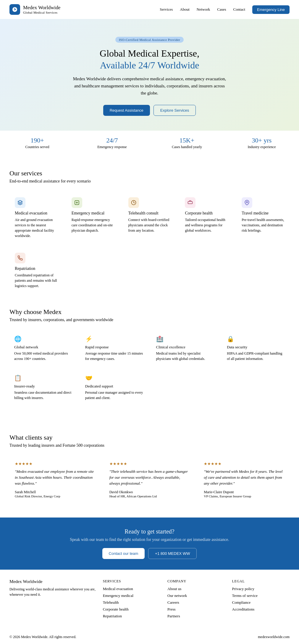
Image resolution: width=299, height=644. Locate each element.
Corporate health (116, 609)
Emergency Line (271, 10)
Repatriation (112, 616)
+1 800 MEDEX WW (172, 554)
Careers (173, 602)
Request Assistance (127, 110)
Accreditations (243, 609)
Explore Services (175, 110)
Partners (174, 616)
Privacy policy (243, 589)
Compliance (241, 602)
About (185, 9)
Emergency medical (118, 596)
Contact (239, 9)
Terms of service (245, 596)
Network (203, 9)
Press (171, 609)
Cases (222, 9)
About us (174, 589)
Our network (177, 596)
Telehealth (111, 602)
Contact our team (124, 554)
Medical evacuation (118, 589)
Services (166, 9)
